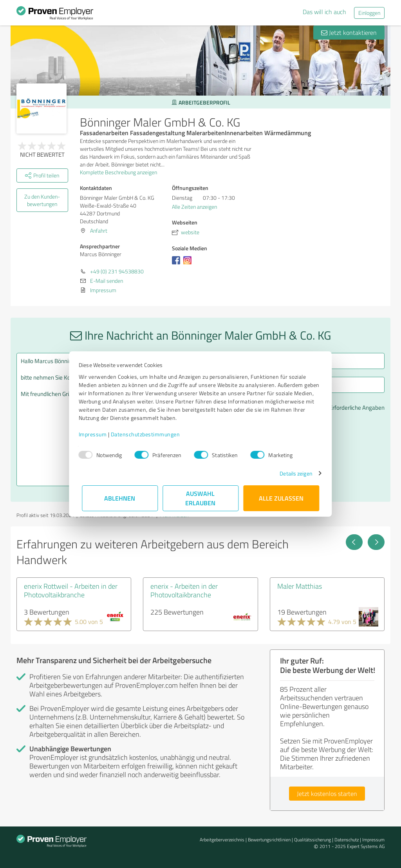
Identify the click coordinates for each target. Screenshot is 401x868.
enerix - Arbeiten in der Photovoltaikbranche (184, 590)
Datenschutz (347, 840)
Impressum (96, 434)
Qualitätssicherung (312, 840)
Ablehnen (120, 498)
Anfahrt (99, 231)
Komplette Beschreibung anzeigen (121, 172)
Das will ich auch (324, 12)
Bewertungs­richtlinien (269, 840)
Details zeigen (293, 473)
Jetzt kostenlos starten (327, 794)
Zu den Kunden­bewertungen (42, 200)
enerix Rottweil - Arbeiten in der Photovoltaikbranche (71, 590)
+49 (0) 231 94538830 (117, 271)
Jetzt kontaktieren (349, 33)
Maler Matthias (300, 586)
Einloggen (369, 13)
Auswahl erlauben (201, 498)
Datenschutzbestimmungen (149, 434)
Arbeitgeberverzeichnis (222, 840)
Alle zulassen (281, 498)
